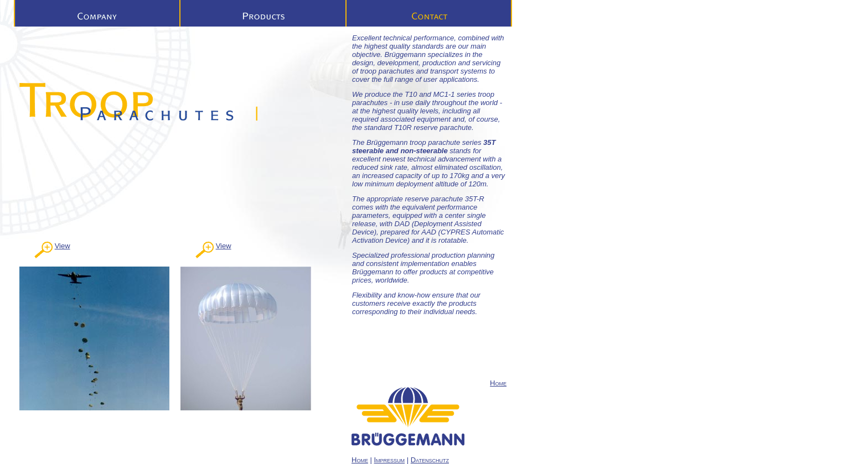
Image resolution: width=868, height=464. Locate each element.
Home (498, 383)
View (63, 246)
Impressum (390, 460)
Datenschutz (430, 460)
